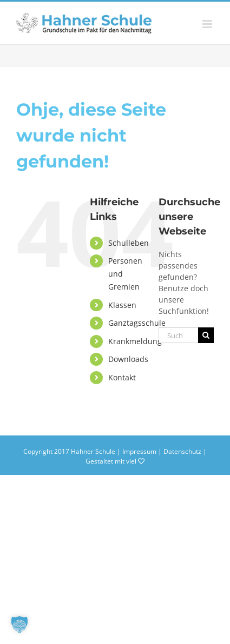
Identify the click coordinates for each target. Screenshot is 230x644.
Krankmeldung (135, 341)
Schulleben (129, 243)
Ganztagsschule (137, 323)
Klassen (122, 305)
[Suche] (206, 335)
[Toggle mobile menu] (208, 24)
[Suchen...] (178, 335)
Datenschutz (182, 451)
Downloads (128, 359)
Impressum (139, 451)
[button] (19, 625)
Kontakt (122, 377)
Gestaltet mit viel (115, 461)
